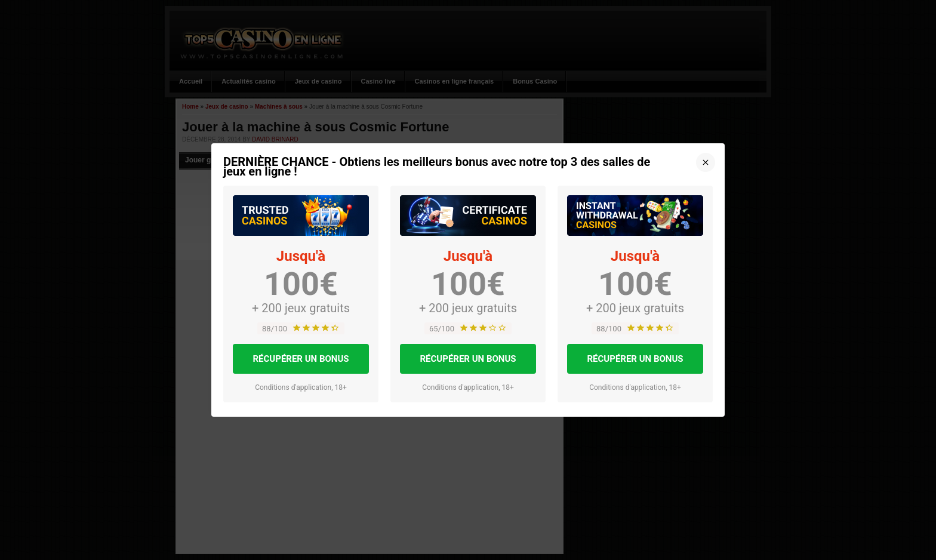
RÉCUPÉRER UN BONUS (301, 359)
